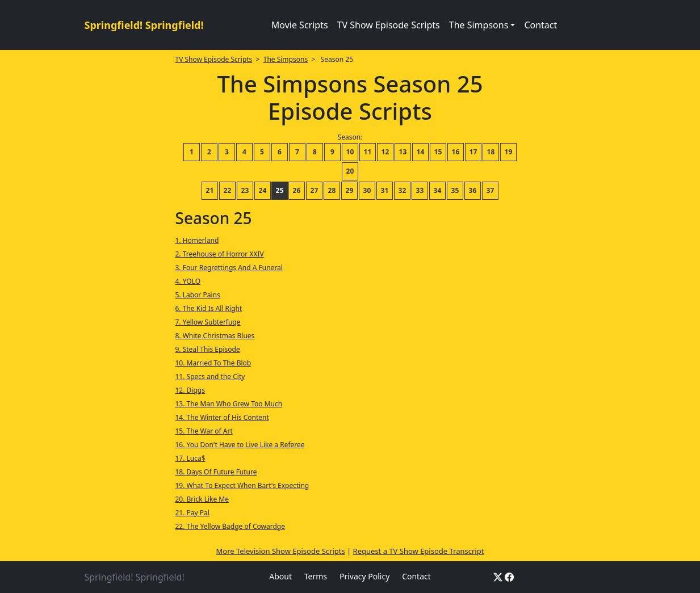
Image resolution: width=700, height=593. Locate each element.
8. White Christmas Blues (215, 336)
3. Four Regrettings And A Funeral (229, 268)
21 (210, 190)
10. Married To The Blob (213, 363)
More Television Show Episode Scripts (281, 551)
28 (332, 190)
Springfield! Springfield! (144, 25)
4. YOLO (188, 281)
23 (245, 190)
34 (438, 190)
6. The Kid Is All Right (208, 308)
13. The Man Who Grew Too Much (229, 404)
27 (315, 190)
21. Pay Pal (192, 513)
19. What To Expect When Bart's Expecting (242, 485)
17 (473, 152)
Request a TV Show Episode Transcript (419, 551)
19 (509, 152)
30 (367, 190)
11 (368, 152)
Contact (540, 25)
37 (491, 190)
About (280, 576)
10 (350, 152)
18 (491, 152)
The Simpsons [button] (479, 25)
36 (473, 190)
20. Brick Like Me (202, 499)
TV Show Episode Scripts (389, 25)
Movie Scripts (300, 25)
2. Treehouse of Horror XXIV (219, 254)
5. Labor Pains (197, 295)
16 (456, 152)
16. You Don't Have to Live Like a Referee (240, 445)
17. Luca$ (190, 458)
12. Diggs (190, 390)
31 (385, 190)
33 (420, 190)
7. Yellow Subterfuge (208, 322)
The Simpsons (286, 59)
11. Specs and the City (210, 377)
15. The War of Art (204, 431)
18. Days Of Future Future (216, 472)
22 (228, 190)
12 (385, 152)
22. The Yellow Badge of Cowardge (230, 526)
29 (350, 190)
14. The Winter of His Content (222, 417)
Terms (316, 576)
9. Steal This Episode (207, 349)
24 (263, 190)
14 (421, 152)
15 (438, 152)
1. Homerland (197, 240)
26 (297, 190)
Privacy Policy (364, 576)
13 (403, 152)
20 (350, 171)
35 (455, 190)
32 (403, 190)
